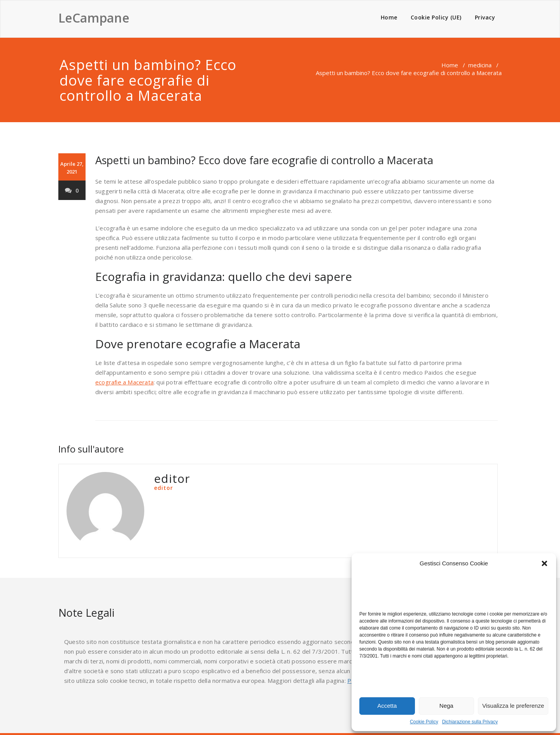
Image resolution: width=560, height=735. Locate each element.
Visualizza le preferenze (513, 706)
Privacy (485, 17)
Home (389, 17)
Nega (446, 706)
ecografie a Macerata (124, 382)
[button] (544, 563)
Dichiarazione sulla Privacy (470, 722)
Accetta (387, 706)
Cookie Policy (424, 722)
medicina (480, 65)
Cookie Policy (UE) (436, 17)
